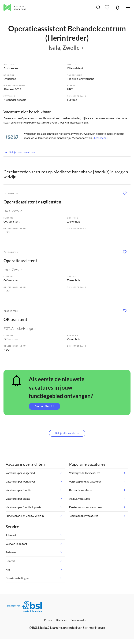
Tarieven (11, 552)
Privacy (48, 620)
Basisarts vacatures (81, 490)
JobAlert (118, 8)
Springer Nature (94, 628)
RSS (8, 569)
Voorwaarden (79, 620)
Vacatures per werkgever (20, 481)
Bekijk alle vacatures (67, 433)
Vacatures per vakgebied (20, 473)
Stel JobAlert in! (44, 406)
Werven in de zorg (16, 544)
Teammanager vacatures (84, 516)
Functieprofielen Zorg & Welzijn (25, 516)
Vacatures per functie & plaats (23, 507)
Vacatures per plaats (18, 499)
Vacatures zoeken (98, 8)
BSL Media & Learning (47, 628)
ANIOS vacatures (79, 499)
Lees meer (100, 138)
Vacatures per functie (18, 490)
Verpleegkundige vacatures (85, 481)
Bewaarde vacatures (107, 8)
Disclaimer (62, 620)
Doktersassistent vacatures (85, 507)
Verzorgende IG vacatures (85, 473)
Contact (10, 561)
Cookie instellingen (17, 578)
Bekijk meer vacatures (19, 152)
